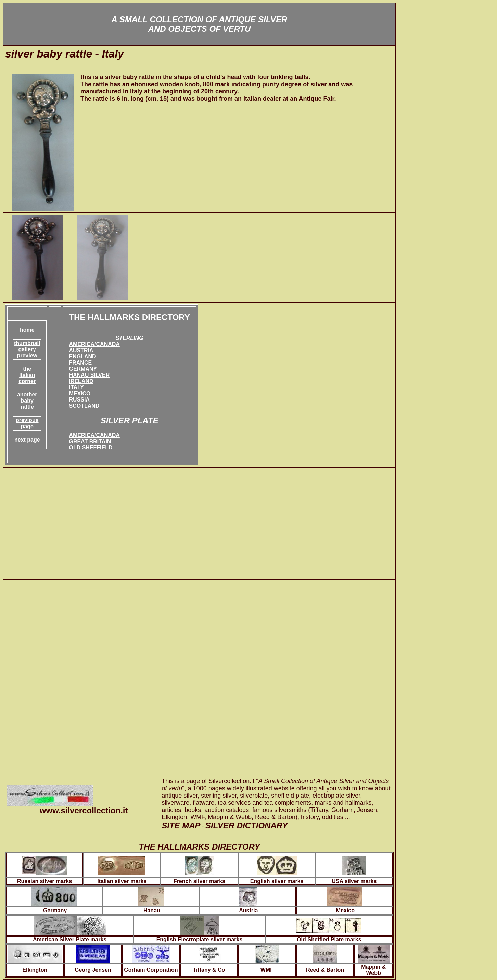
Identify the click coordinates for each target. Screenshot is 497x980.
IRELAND (81, 381)
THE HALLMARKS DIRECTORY (129, 317)
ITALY (76, 387)
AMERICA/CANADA (94, 344)
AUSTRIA (81, 350)
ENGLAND (82, 357)
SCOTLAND (84, 406)
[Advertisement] (199, 523)
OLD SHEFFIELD (91, 448)
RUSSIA (79, 400)
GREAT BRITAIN (90, 441)
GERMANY (83, 369)
